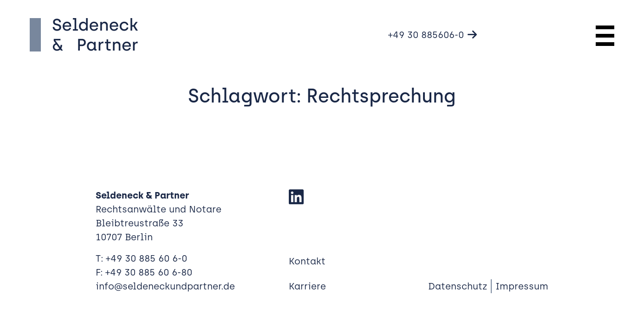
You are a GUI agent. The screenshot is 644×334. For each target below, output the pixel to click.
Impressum (522, 286)
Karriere (307, 286)
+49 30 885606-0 (426, 35)
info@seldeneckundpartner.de (165, 286)
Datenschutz (458, 286)
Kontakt (307, 261)
